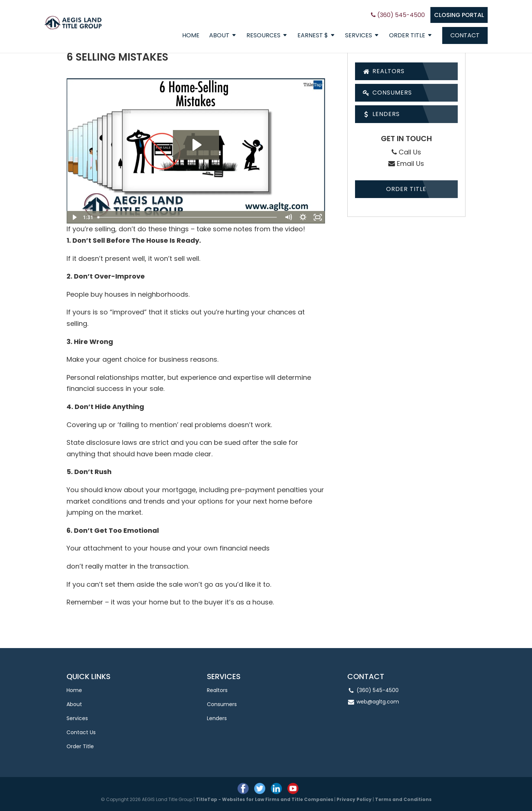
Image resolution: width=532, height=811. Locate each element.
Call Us (406, 152)
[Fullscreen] (318, 217)
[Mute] (288, 217)
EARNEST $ (313, 36)
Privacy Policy (354, 799)
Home (191, 36)
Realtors (384, 71)
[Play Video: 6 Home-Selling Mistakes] (196, 145)
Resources (263, 36)
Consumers (387, 93)
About (219, 36)
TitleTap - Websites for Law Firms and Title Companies (265, 799)
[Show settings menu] (303, 217)
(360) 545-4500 (398, 15)
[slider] (188, 217)
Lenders (381, 114)
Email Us (406, 163)
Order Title (407, 36)
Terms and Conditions (403, 799)
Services (359, 36)
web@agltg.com (378, 702)
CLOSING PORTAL (459, 15)
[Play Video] (74, 217)
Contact (465, 35)
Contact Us (81, 732)
